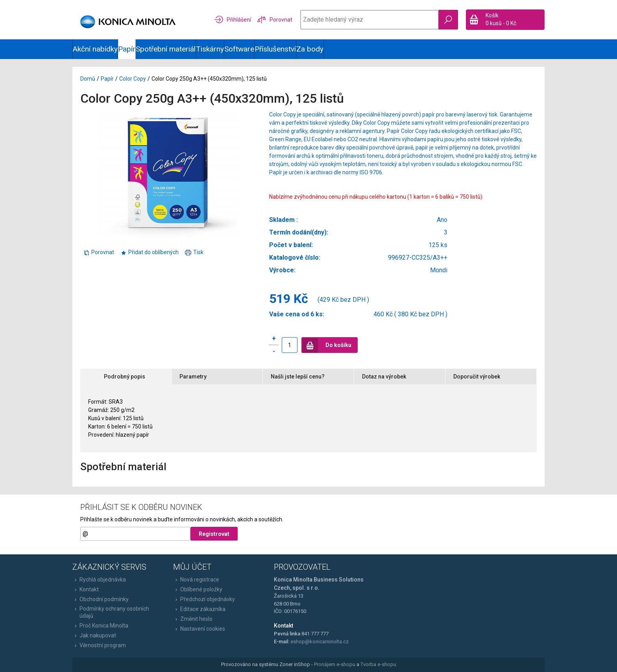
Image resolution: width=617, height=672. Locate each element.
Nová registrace (196, 580)
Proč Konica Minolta (100, 626)
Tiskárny (210, 49)
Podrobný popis (125, 377)
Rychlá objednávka (99, 580)
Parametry (193, 377)
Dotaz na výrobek (384, 377)
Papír (127, 49)
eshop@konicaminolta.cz (320, 642)
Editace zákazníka (199, 609)
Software (239, 49)
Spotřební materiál (166, 49)
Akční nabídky (95, 49)
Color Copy (133, 79)
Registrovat (214, 534)
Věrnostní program (99, 645)
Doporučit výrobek (477, 377)
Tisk (194, 252)
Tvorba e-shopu (378, 664)
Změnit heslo (193, 619)
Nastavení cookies (199, 629)
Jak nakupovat (94, 635)
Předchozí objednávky (204, 599)
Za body (310, 49)
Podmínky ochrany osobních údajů (111, 612)
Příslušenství (275, 49)
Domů (88, 79)
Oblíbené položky (198, 589)
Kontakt (86, 589)
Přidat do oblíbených (150, 252)
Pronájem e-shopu (335, 664)
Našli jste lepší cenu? (298, 377)
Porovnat (99, 252)
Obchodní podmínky (101, 599)
